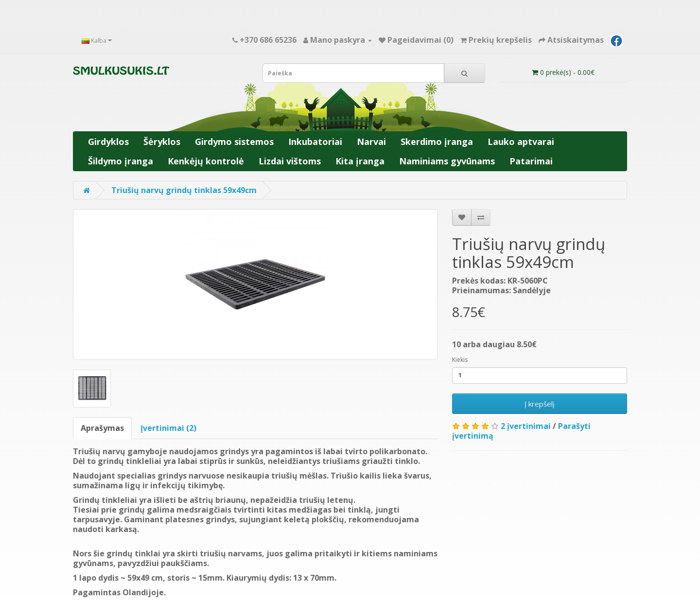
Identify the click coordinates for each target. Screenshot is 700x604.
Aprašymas (102, 428)
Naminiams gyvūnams (447, 161)
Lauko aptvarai (521, 142)
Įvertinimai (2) (168, 428)
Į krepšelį (540, 404)
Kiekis (460, 360)
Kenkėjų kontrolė (206, 161)
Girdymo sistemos (234, 142)
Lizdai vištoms (290, 161)
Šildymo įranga (121, 161)
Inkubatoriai (315, 142)
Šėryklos (162, 142)
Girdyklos (108, 142)
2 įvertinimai (526, 426)
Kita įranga (360, 161)
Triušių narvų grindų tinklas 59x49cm (184, 190)
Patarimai (531, 161)
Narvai (371, 142)
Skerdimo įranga (437, 142)
